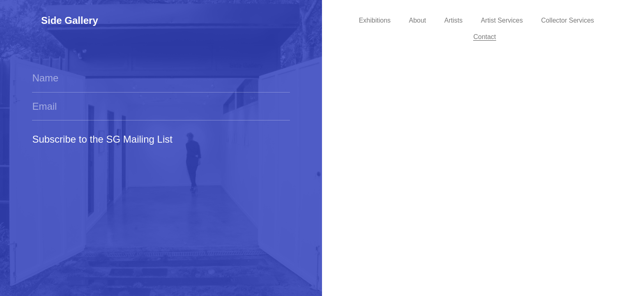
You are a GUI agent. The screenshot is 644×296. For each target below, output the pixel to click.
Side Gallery (70, 20)
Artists (453, 20)
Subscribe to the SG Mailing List (102, 139)
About (418, 20)
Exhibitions (375, 20)
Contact (484, 37)
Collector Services (567, 20)
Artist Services (502, 20)
